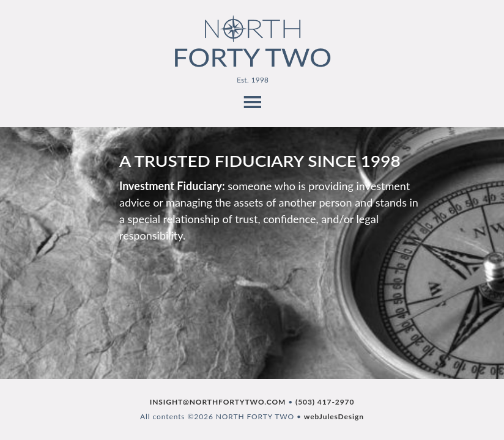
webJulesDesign (334, 416)
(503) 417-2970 (325, 402)
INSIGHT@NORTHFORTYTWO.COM (218, 402)
